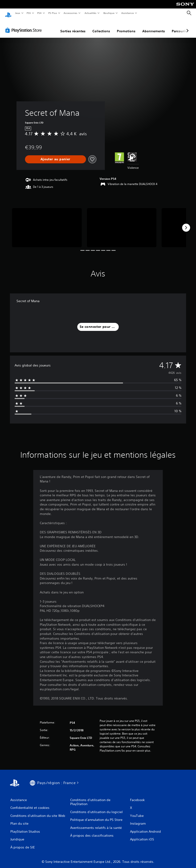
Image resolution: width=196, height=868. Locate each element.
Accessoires (70, 13)
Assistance (128, 13)
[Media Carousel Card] (47, 223)
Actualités (90, 13)
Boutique (109, 13)
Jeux (18, 13)
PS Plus (53, 13)
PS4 (40, 13)
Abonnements (154, 27)
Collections (101, 27)
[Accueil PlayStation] (8, 13)
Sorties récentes (73, 27)
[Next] (186, 223)
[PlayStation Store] (24, 26)
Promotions (126, 27)
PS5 (29, 13)
